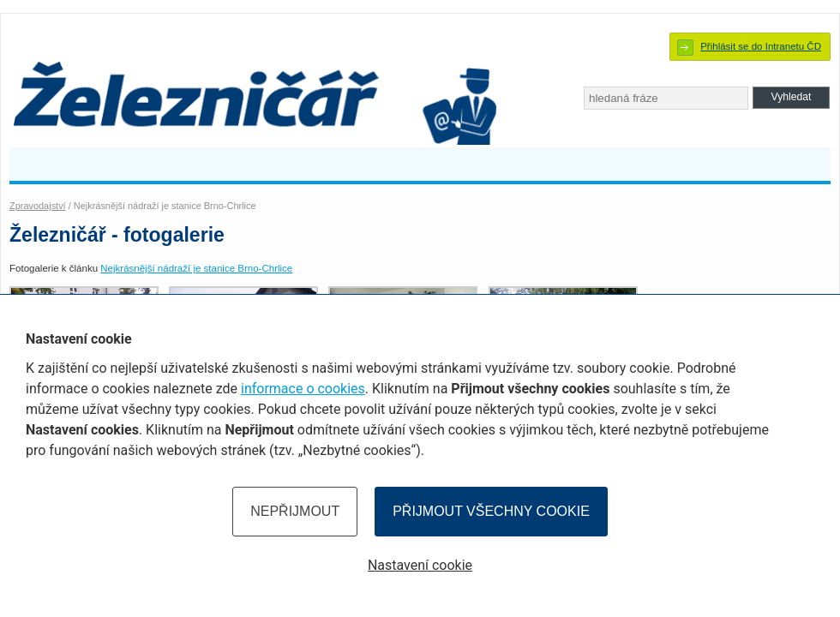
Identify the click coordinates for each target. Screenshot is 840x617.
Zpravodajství (38, 206)
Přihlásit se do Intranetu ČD (761, 46)
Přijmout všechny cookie (491, 511)
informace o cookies (303, 389)
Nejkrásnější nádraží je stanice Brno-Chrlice (196, 268)
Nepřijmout (295, 511)
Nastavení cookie (420, 565)
